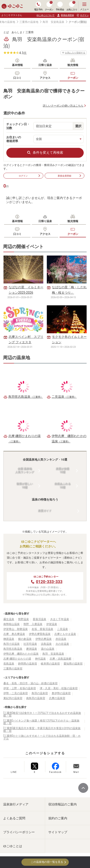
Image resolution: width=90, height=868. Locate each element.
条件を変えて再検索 (45, 153)
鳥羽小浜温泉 (12, 644)
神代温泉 (40, 659)
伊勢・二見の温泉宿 (16, 693)
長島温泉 (9, 664)
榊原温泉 (9, 639)
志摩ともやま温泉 (65, 634)
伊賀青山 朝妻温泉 (16, 629)
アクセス (45, 78)
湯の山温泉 (48, 649)
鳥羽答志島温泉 (13, 649)
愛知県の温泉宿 (73, 664)
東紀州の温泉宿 (13, 698)
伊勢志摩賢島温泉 (40, 634)
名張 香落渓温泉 (42, 629)
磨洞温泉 (32, 649)
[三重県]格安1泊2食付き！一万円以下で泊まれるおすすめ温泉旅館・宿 (42, 714)
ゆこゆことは (13, 846)
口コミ (17, 78)
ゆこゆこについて (46, 15)
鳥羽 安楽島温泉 (53, 22)
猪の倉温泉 (25, 639)
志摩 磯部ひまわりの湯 (17, 659)
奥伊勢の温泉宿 (61, 693)
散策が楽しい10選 (25, 486)
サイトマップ (58, 832)
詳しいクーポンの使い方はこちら (63, 106)
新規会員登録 (65, 15)
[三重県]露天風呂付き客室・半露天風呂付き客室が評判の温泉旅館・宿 (42, 730)
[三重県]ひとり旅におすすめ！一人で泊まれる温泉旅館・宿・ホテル (42, 737)
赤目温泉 (61, 639)
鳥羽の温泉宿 (40, 693)
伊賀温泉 (52, 624)
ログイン (30, 176)
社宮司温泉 (30, 644)
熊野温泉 (23, 619)
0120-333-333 (49, 582)
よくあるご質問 (14, 818)
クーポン (73, 78)
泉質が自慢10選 (63, 471)
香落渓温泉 (39, 619)
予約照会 (60, 6)
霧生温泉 (9, 619)
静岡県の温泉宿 (28, 664)
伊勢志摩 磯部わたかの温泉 (21, 654)
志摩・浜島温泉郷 (60, 659)
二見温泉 (62, 629)
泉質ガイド (45, 511)
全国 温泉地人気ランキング (25, 471)
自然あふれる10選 (63, 486)
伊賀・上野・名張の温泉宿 (20, 688)
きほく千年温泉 (60, 619)
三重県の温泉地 (29, 22)
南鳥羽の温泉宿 (36, 698)
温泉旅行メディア (16, 804)
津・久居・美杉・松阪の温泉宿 (59, 688)
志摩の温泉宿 (57, 698)
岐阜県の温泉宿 (50, 664)
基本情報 (17, 65)
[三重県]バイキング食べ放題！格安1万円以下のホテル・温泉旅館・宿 (41, 722)
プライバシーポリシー (19, 832)
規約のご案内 (58, 818)
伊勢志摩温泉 (44, 639)
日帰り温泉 (45, 65)
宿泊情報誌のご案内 (62, 804)
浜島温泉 (46, 644)
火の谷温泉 (62, 644)
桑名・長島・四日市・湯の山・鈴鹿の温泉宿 (30, 683)
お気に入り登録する (74, 53)
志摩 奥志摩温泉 (14, 634)
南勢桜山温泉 (12, 624)
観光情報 (73, 65)
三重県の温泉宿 (13, 669)
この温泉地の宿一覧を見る (45, 862)
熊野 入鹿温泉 (33, 624)
